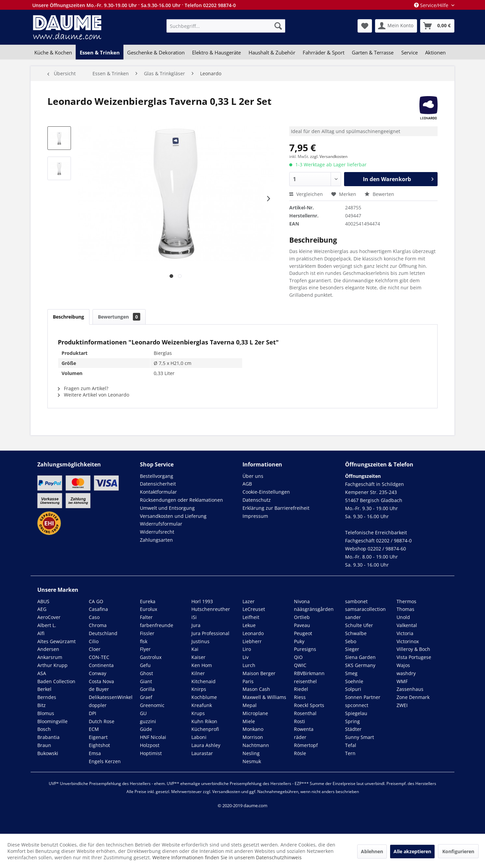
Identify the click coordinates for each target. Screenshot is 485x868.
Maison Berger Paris (259, 677)
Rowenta (304, 729)
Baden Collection (56, 681)
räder (300, 737)
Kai (195, 649)
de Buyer (99, 689)
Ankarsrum (50, 657)
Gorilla (147, 689)
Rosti (300, 721)
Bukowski (48, 753)
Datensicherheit (158, 484)
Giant (146, 681)
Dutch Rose (102, 721)
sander (353, 617)
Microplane (255, 713)
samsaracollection (365, 609)
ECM (94, 729)
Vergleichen (306, 194)
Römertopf (306, 745)
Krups (198, 713)
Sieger (352, 649)
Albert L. (47, 625)
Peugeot (303, 633)
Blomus (46, 713)
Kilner (198, 673)
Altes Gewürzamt (57, 641)
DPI (92, 713)
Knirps (199, 689)
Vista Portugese (414, 657)
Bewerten (379, 194)
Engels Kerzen (105, 761)
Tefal (351, 745)
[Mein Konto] (396, 26)
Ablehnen (372, 851)
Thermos (406, 601)
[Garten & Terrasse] (373, 52)
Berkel (44, 689)
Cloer (95, 649)
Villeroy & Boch (413, 649)
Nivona (302, 601)
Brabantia (48, 737)
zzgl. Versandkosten (329, 156)
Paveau (302, 625)
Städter (353, 729)
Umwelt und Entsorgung (167, 508)
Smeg (351, 673)
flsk (144, 641)
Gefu (145, 665)
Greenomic (152, 705)
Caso (94, 617)
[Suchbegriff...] (226, 26)
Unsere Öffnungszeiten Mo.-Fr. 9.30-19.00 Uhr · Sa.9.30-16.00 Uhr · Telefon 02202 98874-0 (134, 5)
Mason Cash (256, 689)
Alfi (41, 633)
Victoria (405, 633)
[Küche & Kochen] (53, 52)
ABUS (43, 601)
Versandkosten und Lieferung (173, 516)
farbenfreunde (157, 625)
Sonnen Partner (363, 697)
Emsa (95, 753)
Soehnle (354, 681)
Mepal (250, 705)
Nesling (251, 753)
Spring (352, 721)
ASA (42, 673)
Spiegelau (356, 713)
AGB (247, 484)
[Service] (409, 52)
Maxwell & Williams (264, 697)
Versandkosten (226, 792)
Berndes (47, 697)
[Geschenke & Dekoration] (156, 52)
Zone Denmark (413, 697)
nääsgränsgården (314, 609)
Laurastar (202, 753)
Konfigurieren (458, 851)
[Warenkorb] (437, 26)
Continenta (101, 665)
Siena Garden (360, 657)
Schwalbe (356, 633)
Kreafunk (202, 705)
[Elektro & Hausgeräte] (216, 52)
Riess (300, 697)
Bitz (42, 705)
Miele (249, 721)
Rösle (300, 753)
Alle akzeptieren (412, 851)
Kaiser (198, 657)
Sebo (351, 641)
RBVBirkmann (309, 673)
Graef (146, 697)
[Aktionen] (435, 52)
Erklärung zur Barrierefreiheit (276, 508)
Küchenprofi (205, 729)
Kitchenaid (203, 681)
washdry (406, 673)
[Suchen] (278, 26)
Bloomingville (52, 721)
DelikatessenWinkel (111, 697)
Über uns (253, 476)
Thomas (405, 609)
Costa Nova (101, 681)
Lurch (249, 665)
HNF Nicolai (153, 737)
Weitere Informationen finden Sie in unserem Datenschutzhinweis (227, 857)
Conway (98, 673)
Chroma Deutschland (103, 629)
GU (143, 713)
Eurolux (148, 609)
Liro (247, 649)
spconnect (357, 705)
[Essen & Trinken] (99, 52)
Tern (350, 753)
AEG (42, 609)
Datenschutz (257, 500)
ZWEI (402, 705)
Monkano (253, 729)
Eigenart (98, 737)
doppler (98, 705)
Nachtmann (256, 745)
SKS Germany (360, 665)
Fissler (147, 633)
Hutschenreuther (211, 609)
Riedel (301, 689)
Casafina (98, 609)
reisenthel (305, 681)
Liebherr (252, 641)
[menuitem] (226, 26)
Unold (403, 617)
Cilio (94, 641)
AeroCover (49, 617)
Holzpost (150, 745)
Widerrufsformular (161, 524)
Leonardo (253, 633)
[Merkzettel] (365, 26)
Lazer (249, 601)
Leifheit (251, 617)
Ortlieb (302, 617)
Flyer (145, 649)
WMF (402, 681)
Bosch (44, 729)
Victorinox (408, 641)
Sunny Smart (360, 737)
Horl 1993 (202, 601)
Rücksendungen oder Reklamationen (181, 500)
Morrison (253, 737)
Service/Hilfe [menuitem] (432, 5)
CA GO (96, 601)
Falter (146, 617)
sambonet (356, 601)
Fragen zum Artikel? (83, 388)
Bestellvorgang (157, 476)
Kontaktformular (158, 492)
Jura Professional (210, 633)
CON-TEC (99, 657)
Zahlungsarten (156, 540)
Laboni (199, 737)
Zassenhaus (410, 689)
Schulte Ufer (359, 625)
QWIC (300, 665)
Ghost (146, 673)
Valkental (407, 625)
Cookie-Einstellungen (266, 492)
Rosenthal (305, 713)
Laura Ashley (206, 745)
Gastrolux (151, 657)
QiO (298, 657)
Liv (246, 657)
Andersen (48, 649)
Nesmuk (252, 761)
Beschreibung (68, 317)
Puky (299, 641)
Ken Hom (202, 665)
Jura (196, 625)
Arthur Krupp (52, 665)
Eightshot (99, 745)
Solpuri (353, 689)
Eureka (148, 601)
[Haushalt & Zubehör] (272, 52)
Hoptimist (151, 753)
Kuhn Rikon (204, 721)
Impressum (255, 516)
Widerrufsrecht (157, 532)
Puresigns (305, 649)
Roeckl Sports (309, 705)
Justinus (200, 641)
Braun (44, 745)
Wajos (403, 665)
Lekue (249, 625)
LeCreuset (254, 609)
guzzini (148, 721)
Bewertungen (119, 317)
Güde (146, 729)
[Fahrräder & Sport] (324, 52)
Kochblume (204, 697)
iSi (194, 617)
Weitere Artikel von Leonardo (94, 395)
